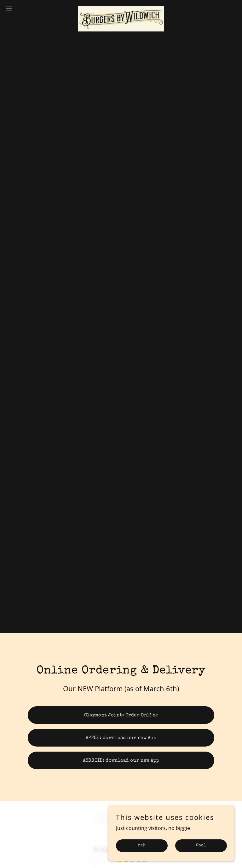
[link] (121, 9)
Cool (201, 846)
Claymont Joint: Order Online (121, 715)
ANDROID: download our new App (121, 761)
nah (142, 846)
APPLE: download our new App (121, 738)
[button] (20, 9)
